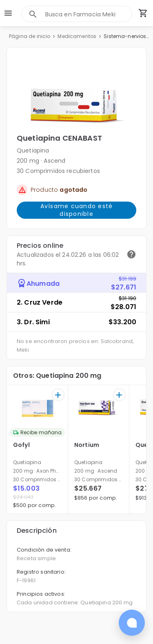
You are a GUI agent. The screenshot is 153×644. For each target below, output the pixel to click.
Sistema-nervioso (126, 36)
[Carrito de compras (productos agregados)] (143, 13)
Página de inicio (30, 36)
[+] (58, 395)
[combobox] (89, 14)
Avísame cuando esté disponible (76, 210)
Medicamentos (77, 36)
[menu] (8, 13)
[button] (76, 94)
